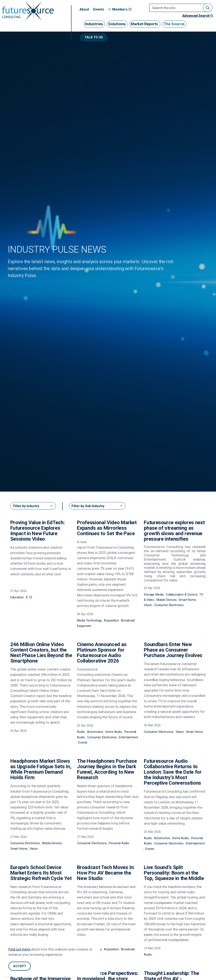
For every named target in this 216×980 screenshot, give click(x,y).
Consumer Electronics (169, 605)
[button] (208, 8)
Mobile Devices (167, 600)
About (84, 9)
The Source (174, 24)
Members (120, 9)
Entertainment (128, 737)
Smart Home (187, 600)
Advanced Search (198, 16)
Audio (81, 732)
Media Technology (89, 620)
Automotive (95, 732)
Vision (148, 605)
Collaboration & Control (182, 595)
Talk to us (94, 37)
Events (99, 9)
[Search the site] (181, 8)
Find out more (20, 951)
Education (17, 597)
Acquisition (111, 620)
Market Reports (144, 24)
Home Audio (114, 732)
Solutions (117, 24)
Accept (20, 968)
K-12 (29, 597)
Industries (94, 24)
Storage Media (154, 595)
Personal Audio (119, 843)
